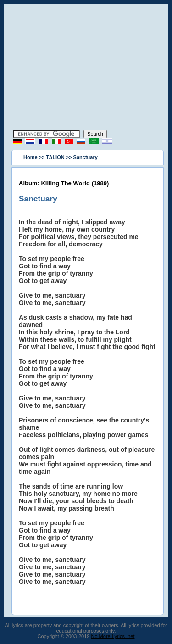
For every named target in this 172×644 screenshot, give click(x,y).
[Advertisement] (86, 68)
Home (31, 157)
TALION (55, 157)
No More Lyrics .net (113, 636)
